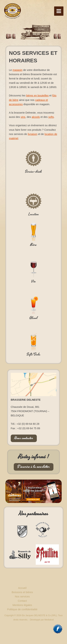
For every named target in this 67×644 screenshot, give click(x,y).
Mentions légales (22, 605)
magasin (17, 70)
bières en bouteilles (37, 96)
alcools (36, 117)
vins (23, 117)
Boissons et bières (22, 592)
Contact (22, 601)
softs (51, 117)
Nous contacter (24, 438)
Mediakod (49, 620)
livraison (32, 134)
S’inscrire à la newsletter (34, 467)
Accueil (22, 588)
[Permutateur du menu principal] (59, 11)
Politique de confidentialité (22, 609)
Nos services (22, 597)
